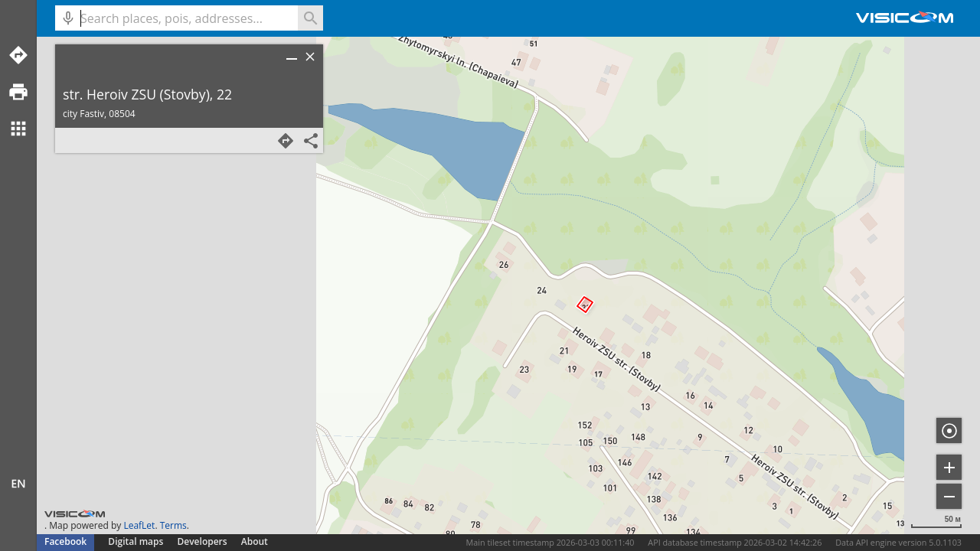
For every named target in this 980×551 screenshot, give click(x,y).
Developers (203, 541)
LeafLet (139, 525)
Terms (173, 525)
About (255, 541)
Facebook (65, 541)
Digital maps (137, 541)
